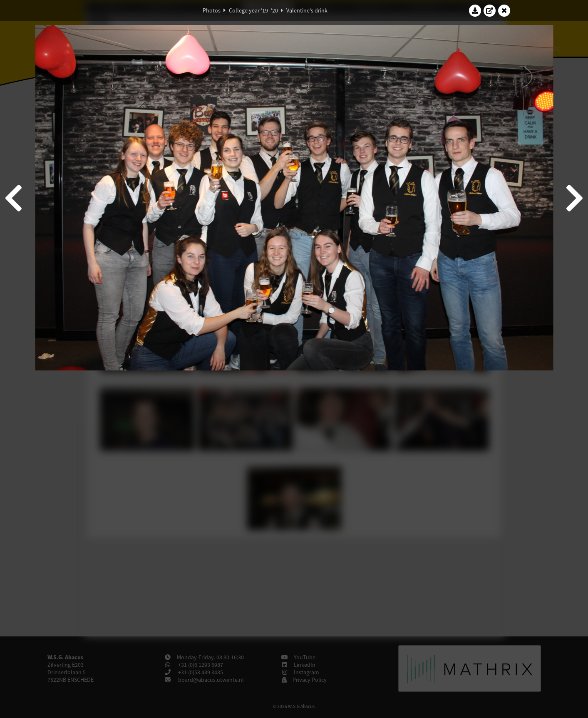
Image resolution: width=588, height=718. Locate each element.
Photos (212, 10)
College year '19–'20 (253, 10)
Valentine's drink (307, 10)
